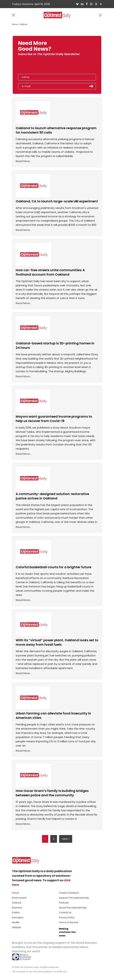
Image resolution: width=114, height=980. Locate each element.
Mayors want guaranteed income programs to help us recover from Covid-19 (54, 419)
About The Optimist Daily (73, 908)
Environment (19, 898)
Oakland (23, 24)
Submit (91, 86)
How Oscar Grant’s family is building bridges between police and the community (52, 793)
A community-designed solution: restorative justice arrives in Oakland (52, 496)
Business (17, 908)
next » (66, 839)
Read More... (24, 161)
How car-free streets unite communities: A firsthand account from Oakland (50, 272)
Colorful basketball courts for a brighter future (53, 567)
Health (16, 922)
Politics (16, 913)
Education (18, 917)
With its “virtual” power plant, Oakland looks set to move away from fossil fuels (57, 642)
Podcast (64, 903)
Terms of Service (69, 922)
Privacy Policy (67, 917)
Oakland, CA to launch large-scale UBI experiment (57, 201)
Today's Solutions (69, 893)
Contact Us (65, 913)
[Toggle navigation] (13, 15)
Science (17, 903)
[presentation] (38, 66)
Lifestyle (16, 927)
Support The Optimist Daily (74, 898)
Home (15, 24)
